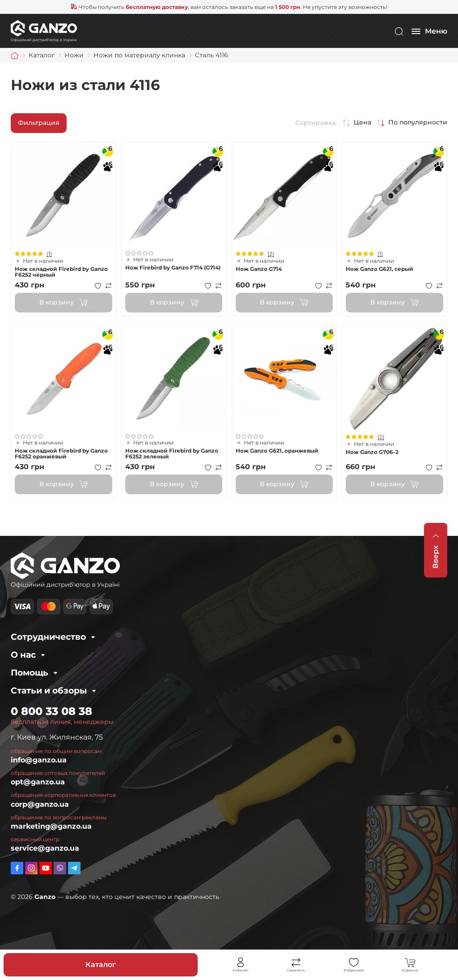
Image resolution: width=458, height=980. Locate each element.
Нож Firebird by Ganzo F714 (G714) (173, 267)
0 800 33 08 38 (51, 711)
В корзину (57, 302)
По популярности (418, 122)
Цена (363, 122)
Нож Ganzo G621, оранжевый (277, 451)
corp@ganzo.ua (40, 804)
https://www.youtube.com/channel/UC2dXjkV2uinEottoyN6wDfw (46, 868)
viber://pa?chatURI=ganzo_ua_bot (60, 868)
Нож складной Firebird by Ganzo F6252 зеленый (172, 454)
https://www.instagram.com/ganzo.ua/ (31, 868)
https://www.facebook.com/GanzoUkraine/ (17, 868)
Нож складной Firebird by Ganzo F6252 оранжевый (61, 454)
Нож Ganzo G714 (259, 269)
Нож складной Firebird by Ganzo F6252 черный (61, 272)
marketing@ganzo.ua (51, 826)
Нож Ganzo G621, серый (380, 269)
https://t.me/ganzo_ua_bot (74, 868)
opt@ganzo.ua (38, 782)
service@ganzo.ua (45, 848)
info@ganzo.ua (39, 760)
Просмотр (64, 195)
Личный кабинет (241, 963)
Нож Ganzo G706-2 (372, 452)
